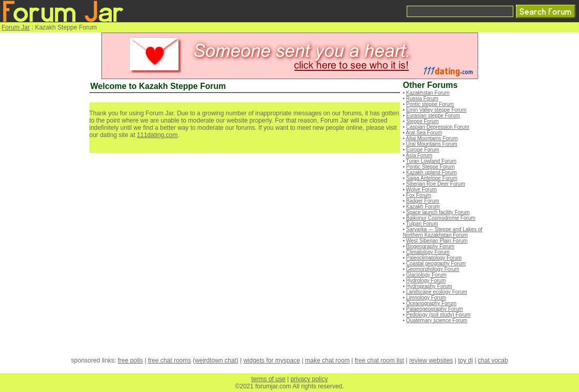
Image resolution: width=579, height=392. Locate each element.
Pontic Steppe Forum (430, 167)
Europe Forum (423, 150)
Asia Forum (419, 155)
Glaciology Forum (426, 275)
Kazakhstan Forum (428, 93)
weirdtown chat (216, 360)
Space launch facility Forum (438, 212)
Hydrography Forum (429, 286)
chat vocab (493, 360)
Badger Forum (423, 201)
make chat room (328, 360)
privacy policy (309, 379)
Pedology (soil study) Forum (439, 315)
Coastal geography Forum (436, 263)
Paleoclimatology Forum (434, 258)
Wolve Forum (421, 190)
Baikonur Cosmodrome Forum (441, 218)
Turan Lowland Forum (431, 161)
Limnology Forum (426, 298)
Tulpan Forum (422, 224)
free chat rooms (169, 360)
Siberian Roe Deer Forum (436, 184)
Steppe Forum (422, 121)
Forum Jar (16, 27)
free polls (130, 360)
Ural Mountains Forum (432, 144)
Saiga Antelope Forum (432, 178)
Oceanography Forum (431, 303)
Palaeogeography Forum (435, 309)
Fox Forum (419, 195)
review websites (431, 360)
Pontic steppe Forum (430, 104)
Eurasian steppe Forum (433, 116)
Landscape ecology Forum (437, 292)
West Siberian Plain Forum (437, 241)
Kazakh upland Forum (432, 172)
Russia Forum (422, 99)
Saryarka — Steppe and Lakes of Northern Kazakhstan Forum (443, 232)
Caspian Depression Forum (438, 127)
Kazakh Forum (423, 207)
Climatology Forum (428, 252)
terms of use (269, 379)
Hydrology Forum (426, 281)
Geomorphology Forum (433, 269)
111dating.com (158, 135)
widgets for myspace (271, 360)
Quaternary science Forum (437, 320)
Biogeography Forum (430, 246)
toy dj (465, 360)
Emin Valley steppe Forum (436, 110)
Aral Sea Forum (424, 133)
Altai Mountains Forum (432, 138)
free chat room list (379, 360)
